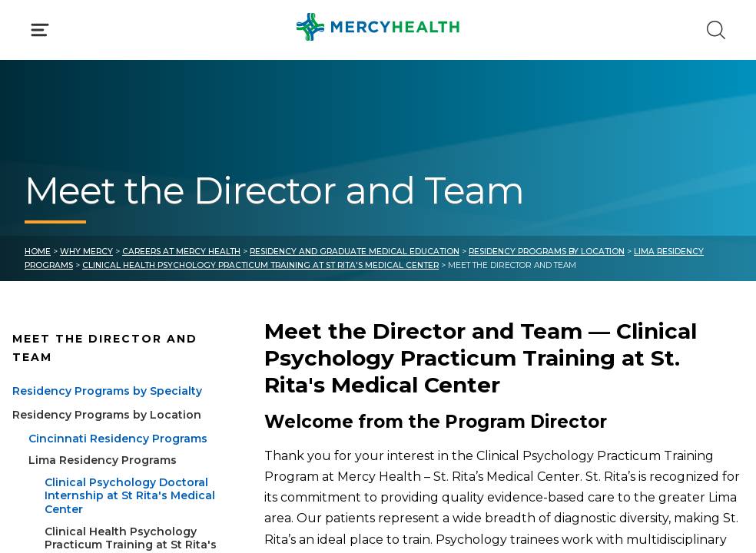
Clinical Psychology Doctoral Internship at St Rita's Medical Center (130, 496)
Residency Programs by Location (547, 252)
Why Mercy (86, 252)
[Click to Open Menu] (40, 30)
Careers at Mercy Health (181, 252)
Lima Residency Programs (103, 460)
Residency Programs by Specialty (107, 391)
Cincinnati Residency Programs (118, 439)
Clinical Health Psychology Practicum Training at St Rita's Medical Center (260, 265)
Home (38, 252)
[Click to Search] (716, 30)
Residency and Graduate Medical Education (355, 252)
